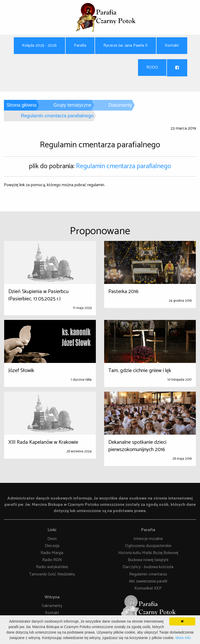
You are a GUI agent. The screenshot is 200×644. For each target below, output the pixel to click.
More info (183, 638)
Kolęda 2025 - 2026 (39, 45)
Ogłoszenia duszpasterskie (148, 546)
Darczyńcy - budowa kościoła (148, 567)
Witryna (52, 597)
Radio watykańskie (52, 567)
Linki (52, 530)
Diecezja (52, 546)
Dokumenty (120, 105)
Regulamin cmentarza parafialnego (124, 166)
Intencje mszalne (148, 539)
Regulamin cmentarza (148, 574)
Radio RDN (52, 560)
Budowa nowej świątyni (148, 560)
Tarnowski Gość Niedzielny (52, 574)
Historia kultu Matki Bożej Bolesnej (148, 553)
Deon (52, 539)
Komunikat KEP (148, 588)
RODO (152, 67)
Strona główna (21, 105)
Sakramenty (52, 606)
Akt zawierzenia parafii (148, 581)
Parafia (80, 45)
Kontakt (172, 45)
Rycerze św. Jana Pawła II (126, 45)
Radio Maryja (52, 553)
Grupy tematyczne (72, 105)
